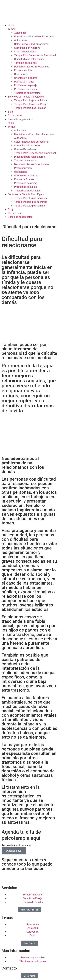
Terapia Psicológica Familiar (30, 108)
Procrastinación (23, 70)
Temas (12, 29)
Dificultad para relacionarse (29, 59)
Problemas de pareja (26, 85)
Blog (10, 112)
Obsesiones (21, 74)
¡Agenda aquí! (14, 851)
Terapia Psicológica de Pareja (31, 104)
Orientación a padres (26, 78)
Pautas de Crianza (24, 82)
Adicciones (20, 33)
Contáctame (15, 115)
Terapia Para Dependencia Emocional (35, 55)
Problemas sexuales (25, 89)
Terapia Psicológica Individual (31, 100)
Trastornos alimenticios (27, 93)
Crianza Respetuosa (25, 52)
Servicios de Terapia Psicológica (26, 97)
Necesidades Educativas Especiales (34, 37)
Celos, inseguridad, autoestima (31, 44)
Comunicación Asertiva (27, 48)
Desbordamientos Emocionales (32, 67)
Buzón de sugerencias (20, 119)
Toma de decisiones (25, 63)
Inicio (11, 25)
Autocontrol (21, 40)
